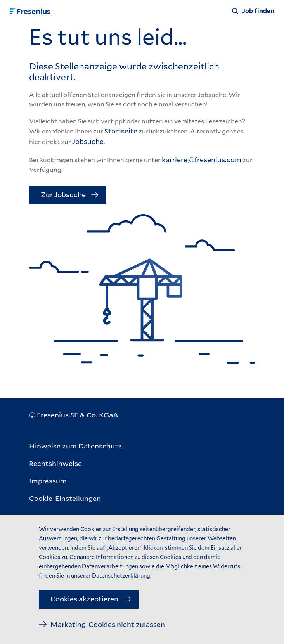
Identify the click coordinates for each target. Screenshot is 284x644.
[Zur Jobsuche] (68, 195)
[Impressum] (75, 481)
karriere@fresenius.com (202, 159)
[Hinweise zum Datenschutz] (75, 446)
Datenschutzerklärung (121, 576)
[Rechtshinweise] (75, 463)
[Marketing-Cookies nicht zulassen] (102, 624)
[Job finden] (253, 11)
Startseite (121, 131)
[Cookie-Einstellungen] (75, 498)
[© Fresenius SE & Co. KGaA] (74, 415)
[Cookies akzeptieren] (89, 599)
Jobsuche (88, 141)
